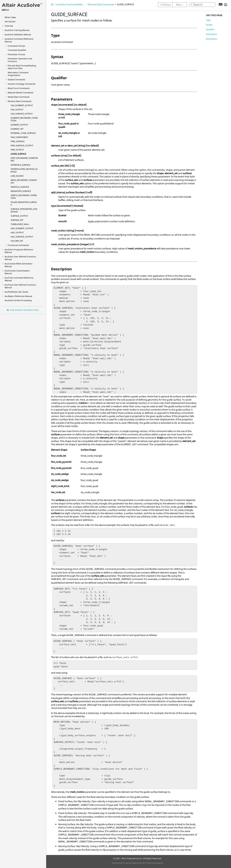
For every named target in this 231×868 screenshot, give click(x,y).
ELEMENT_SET (17, 129)
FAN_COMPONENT (19, 137)
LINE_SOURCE (17, 176)
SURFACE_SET (17, 220)
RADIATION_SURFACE (21, 191)
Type (208, 20)
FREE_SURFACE (18, 141)
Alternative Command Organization (18, 74)
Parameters (212, 34)
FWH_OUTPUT (17, 150)
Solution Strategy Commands (22, 84)
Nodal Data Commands (19, 97)
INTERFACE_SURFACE (20, 165)
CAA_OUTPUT (17, 109)
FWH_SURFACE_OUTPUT (22, 145)
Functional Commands (18, 245)
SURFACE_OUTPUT (19, 216)
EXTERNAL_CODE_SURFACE (23, 133)
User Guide (16, 292)
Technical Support (155, 863)
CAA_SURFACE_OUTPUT (22, 114)
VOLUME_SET (17, 241)
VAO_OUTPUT (17, 232)
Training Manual (17, 30)
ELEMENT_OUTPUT (19, 125)
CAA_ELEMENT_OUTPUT (22, 105)
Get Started (10, 21)
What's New (10, 17)
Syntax (209, 25)
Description (212, 39)
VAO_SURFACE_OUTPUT (22, 237)
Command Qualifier (17, 50)
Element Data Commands (20, 101)
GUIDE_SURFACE (18, 154)
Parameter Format (16, 54)
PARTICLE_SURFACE (20, 187)
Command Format (16, 46)
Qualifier (210, 29)
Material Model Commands (20, 92)
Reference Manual (18, 296)
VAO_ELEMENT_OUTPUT (22, 228)
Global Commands (16, 79)
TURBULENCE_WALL (20, 224)
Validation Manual (18, 34)
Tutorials (9, 26)
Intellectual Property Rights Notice (128, 863)
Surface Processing (18, 300)
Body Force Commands (19, 88)
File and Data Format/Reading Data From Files (22, 67)
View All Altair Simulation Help (24, 310)
